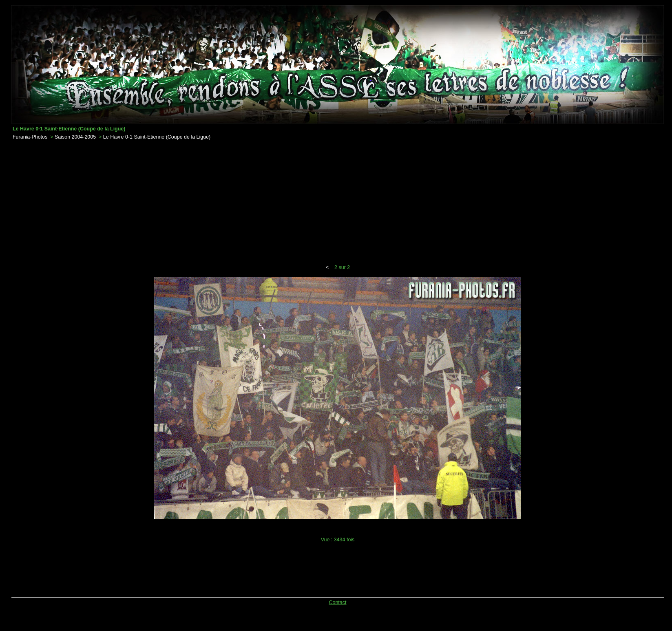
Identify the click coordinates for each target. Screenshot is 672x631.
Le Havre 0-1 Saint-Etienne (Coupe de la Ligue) (157, 137)
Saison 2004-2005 (75, 137)
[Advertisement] (338, 203)
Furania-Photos (30, 137)
